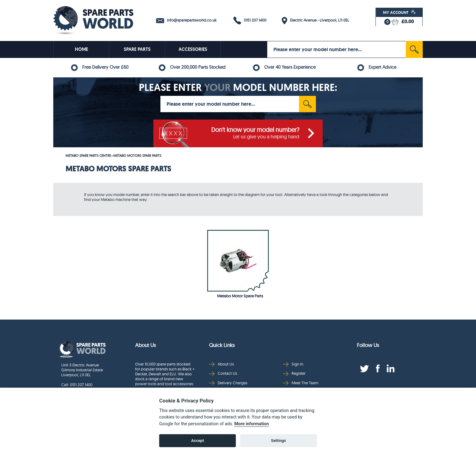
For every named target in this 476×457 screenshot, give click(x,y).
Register (294, 373)
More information (252, 424)
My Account (399, 12)
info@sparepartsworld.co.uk (186, 20)
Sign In (293, 364)
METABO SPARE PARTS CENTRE (88, 156)
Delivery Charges (228, 383)
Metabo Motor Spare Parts (240, 296)
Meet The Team (301, 383)
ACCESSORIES (193, 49)
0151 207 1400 (250, 20)
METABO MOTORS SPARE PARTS (137, 156)
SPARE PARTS (137, 49)
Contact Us (223, 373)
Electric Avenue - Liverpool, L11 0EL (315, 21)
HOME (81, 49)
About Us (221, 364)
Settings (278, 441)
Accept (198, 441)
